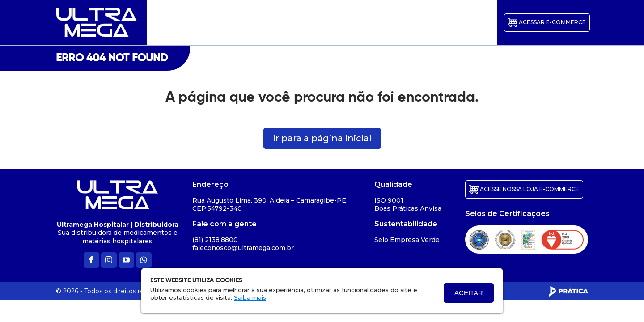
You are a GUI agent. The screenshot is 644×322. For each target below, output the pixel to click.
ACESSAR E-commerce (547, 23)
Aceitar (469, 293)
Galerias (294, 22)
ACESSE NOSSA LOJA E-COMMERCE (524, 189)
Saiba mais (250, 297)
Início (203, 22)
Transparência (432, 22)
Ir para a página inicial (322, 138)
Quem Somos (248, 22)
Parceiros (382, 22)
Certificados (337, 22)
